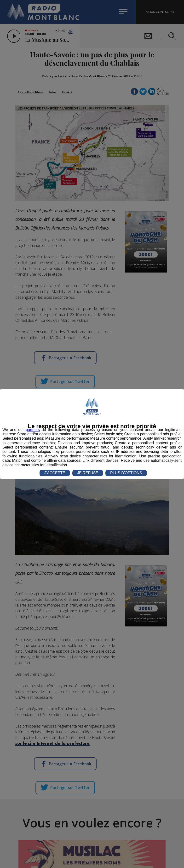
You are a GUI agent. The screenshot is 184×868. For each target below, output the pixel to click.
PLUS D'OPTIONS (126, 473)
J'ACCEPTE (55, 473)
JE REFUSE (88, 473)
